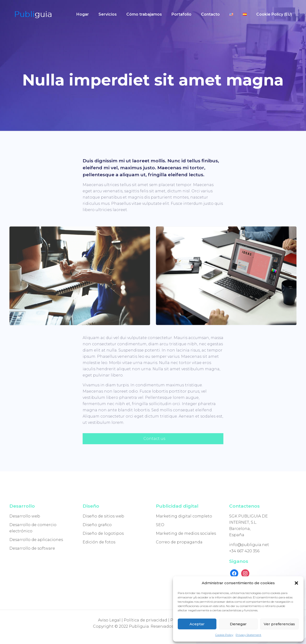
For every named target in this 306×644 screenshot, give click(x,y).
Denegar (238, 624)
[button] (296, 583)
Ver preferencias (279, 624)
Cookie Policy (224, 635)
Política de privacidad (145, 620)
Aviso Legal (109, 620)
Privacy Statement (248, 635)
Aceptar (197, 624)
